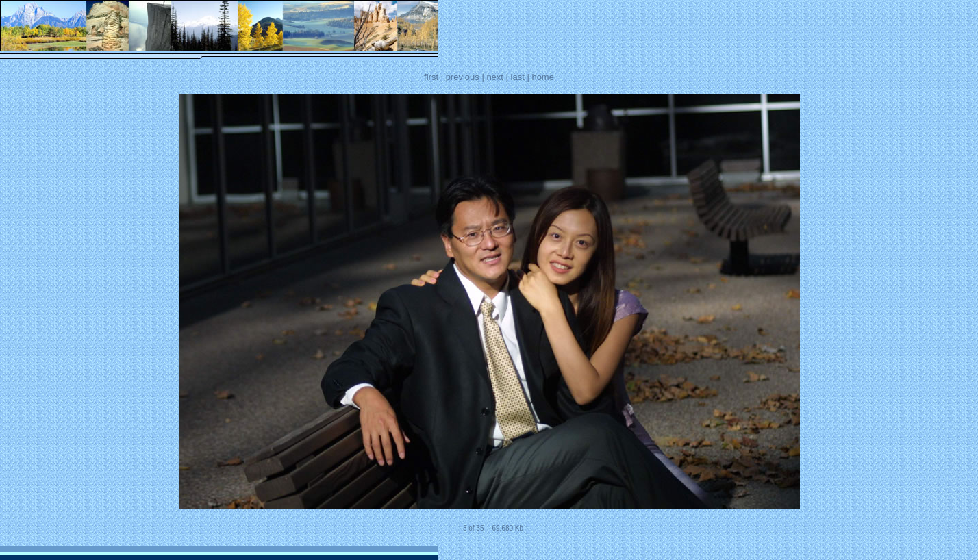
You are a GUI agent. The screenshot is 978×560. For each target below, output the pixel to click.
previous (463, 77)
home (543, 77)
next (495, 77)
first (431, 77)
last (518, 77)
